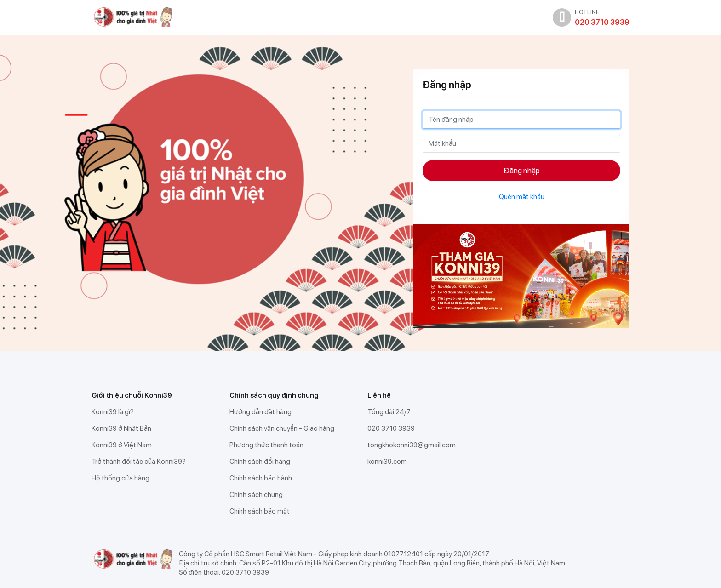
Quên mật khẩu (522, 197)
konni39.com (387, 462)
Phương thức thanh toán (266, 445)
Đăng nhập (522, 171)
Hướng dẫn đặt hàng (260, 412)
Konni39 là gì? (113, 412)
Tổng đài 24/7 (389, 412)
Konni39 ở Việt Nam (122, 445)
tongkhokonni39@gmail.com (412, 445)
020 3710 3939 (391, 428)
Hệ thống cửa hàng (120, 478)
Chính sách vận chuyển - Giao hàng (282, 428)
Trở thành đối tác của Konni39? (139, 462)
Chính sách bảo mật (260, 511)
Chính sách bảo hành (261, 478)
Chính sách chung (256, 495)
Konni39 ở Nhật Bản (121, 428)
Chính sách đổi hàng (260, 462)
